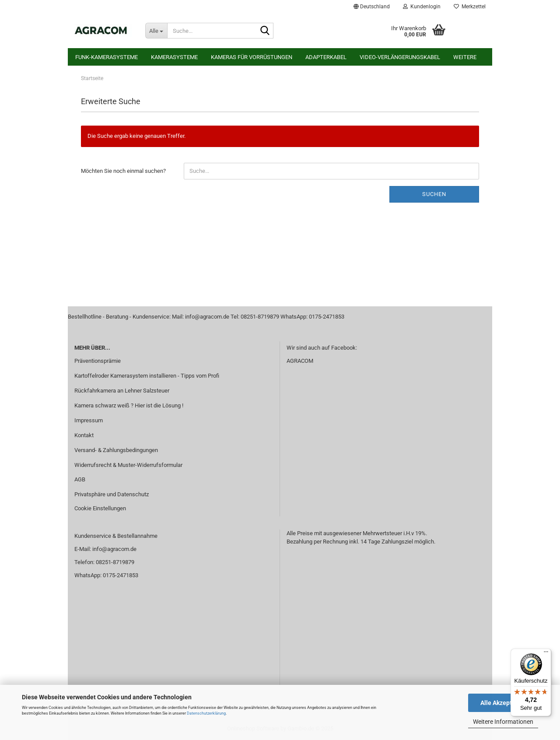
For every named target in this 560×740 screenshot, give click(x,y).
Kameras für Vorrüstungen (252, 57)
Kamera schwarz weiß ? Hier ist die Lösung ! (129, 405)
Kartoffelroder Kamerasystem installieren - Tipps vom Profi (147, 376)
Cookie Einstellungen (100, 508)
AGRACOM (300, 361)
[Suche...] (156, 31)
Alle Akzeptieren (503, 703)
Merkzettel (470, 7)
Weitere (465, 57)
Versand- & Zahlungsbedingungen (116, 450)
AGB (80, 479)
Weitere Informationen (503, 722)
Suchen (434, 194)
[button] (372, 7)
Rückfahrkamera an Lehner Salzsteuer (122, 391)
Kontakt (84, 435)
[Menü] (546, 654)
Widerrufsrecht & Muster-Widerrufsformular (128, 465)
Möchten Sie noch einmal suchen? (123, 171)
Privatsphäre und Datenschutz (112, 494)
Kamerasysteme (174, 57)
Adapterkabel (326, 57)
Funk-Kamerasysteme (107, 57)
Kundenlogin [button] (422, 7)
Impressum (89, 420)
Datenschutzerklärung (206, 713)
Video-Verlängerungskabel (400, 57)
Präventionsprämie (98, 361)
